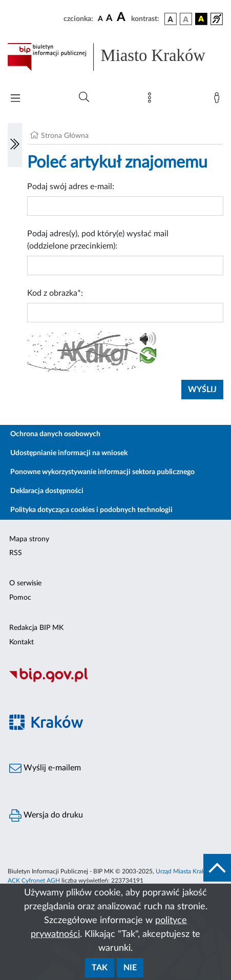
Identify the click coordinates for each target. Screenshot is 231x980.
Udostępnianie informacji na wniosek (69, 453)
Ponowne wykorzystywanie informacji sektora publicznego (102, 472)
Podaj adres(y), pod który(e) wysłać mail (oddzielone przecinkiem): (98, 240)
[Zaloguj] (219, 100)
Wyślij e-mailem (45, 768)
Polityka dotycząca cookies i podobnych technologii (91, 510)
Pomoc (20, 598)
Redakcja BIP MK (36, 628)
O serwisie (25, 583)
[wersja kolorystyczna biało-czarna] (186, 19)
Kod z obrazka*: (55, 293)
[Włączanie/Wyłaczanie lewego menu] (15, 145)
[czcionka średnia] (109, 19)
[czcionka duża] (122, 17)
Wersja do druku (46, 815)
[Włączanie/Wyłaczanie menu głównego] (15, 99)
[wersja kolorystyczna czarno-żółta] (201, 19)
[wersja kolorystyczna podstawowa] (171, 19)
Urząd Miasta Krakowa (186, 871)
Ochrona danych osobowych (55, 434)
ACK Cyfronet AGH (34, 881)
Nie (130, 968)
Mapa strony (29, 539)
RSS (16, 553)
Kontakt (22, 642)
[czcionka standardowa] (100, 18)
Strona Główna (65, 136)
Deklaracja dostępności (47, 491)
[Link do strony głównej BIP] (115, 57)
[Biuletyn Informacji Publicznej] (115, 681)
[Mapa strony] (152, 100)
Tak (100, 968)
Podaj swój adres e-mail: (71, 187)
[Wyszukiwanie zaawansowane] (84, 97)
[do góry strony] (217, 868)
